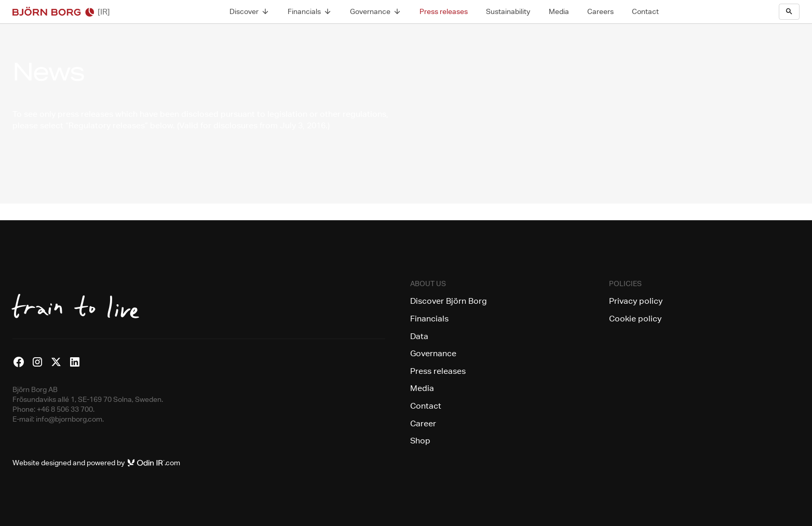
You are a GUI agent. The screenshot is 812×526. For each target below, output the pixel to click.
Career (423, 423)
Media (422, 388)
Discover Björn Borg (449, 301)
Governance (433, 353)
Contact (426, 406)
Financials (429, 319)
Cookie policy (635, 319)
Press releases (438, 371)
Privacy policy (636, 301)
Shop (420, 441)
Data (419, 336)
